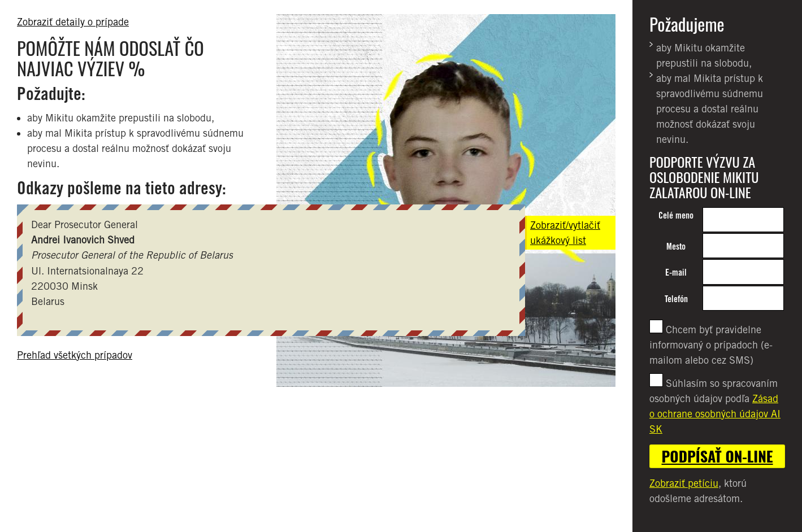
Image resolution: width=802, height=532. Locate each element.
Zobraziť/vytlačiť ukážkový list (565, 233)
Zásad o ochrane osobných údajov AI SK (715, 414)
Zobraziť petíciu (684, 483)
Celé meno (676, 215)
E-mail (676, 272)
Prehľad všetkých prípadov (75, 355)
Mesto (676, 247)
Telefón (676, 299)
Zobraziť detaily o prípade (73, 22)
